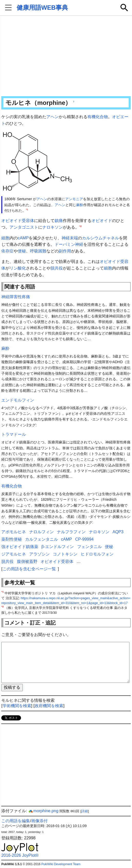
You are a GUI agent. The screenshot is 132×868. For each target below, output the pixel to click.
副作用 (65, 251)
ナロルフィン (42, 532)
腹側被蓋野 (27, 561)
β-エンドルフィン (58, 547)
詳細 (85, 811)
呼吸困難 (38, 251)
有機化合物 (98, 117)
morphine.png (43, 811)
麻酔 (80, 205)
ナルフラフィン (71, 532)
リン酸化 (18, 268)
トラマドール (14, 434)
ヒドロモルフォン (97, 554)
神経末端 (70, 238)
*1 (27, 209)
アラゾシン (39, 554)
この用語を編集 (16, 821)
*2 (80, 226)
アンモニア (74, 199)
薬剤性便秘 (12, 539)
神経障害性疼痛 (16, 297)
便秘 (22, 251)
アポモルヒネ (14, 532)
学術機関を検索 (17, 706)
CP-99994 (84, 539)
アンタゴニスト (24, 227)
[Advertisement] (66, 56)
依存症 (7, 251)
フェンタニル (89, 547)
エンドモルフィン (18, 400)
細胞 (5, 238)
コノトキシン (65, 554)
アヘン (53, 117)
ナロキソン (53, 227)
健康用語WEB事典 (42, 8)
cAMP (23, 238)
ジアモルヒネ (14, 554)
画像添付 (39, 821)
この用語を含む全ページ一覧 (29, 569)
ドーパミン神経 (69, 244)
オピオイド (102, 221)
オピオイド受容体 (18, 221)
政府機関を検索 (49, 706)
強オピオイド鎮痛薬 (20, 547)
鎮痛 (59, 221)
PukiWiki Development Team (61, 864)
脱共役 (57, 268)
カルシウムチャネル (100, 238)
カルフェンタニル (42, 539)
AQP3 (118, 532)
